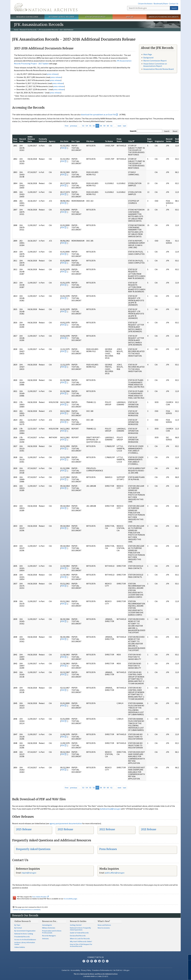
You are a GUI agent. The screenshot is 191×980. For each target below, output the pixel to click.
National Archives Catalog (24, 934)
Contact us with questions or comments (27, 910)
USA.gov (126, 970)
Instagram (92, 961)
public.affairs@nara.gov (115, 873)
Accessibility (75, 970)
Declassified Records (78, 936)
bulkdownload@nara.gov (110, 809)
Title (131, 141)
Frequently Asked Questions (33, 849)
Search (174, 8)
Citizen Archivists (145, 4)
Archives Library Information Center (25, 943)
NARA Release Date (31, 139)
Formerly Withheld (43, 140)
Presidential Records (22, 937)
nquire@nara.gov (29, 873)
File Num (90, 141)
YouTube (99, 961)
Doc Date (64, 141)
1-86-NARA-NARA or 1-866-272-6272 (96, 976)
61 (111, 126)
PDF (63, 148)
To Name (109, 141)
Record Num (23, 140)
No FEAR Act (118, 970)
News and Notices (104, 925)
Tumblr (95, 961)
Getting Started (76, 925)
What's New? (104, 921)
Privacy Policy (86, 970)
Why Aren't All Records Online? (81, 941)
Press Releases (108, 849)
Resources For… (50, 921)
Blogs (103, 961)
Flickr (107, 961)
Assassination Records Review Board (158, 69)
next (119, 126)
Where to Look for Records (80, 939)
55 (90, 126)
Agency (52, 141)
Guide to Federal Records (79, 933)
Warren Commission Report (155, 61)
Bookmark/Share (161, 4)
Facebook (84, 961)
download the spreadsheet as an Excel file (98, 114)
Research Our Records (27, 17)
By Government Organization (25, 931)
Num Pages (150, 140)
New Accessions (104, 928)
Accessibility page (70, 899)
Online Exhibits (20, 947)
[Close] (188, 957)
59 (104, 126)
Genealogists (47, 925)
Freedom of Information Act (102, 970)
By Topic (17, 925)
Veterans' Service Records (61, 17)
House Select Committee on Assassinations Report (155, 65)
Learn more (169, 976)
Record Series (169, 140)
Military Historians (49, 928)
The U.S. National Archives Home (46, 7)
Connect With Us (96, 957)
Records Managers (49, 936)
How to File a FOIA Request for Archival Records (81, 945)
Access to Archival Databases (25, 940)
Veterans (45, 939)
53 (83, 126)
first (67, 126)
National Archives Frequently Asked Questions (80, 929)
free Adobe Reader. (41, 897)
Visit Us (130, 17)
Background (148, 58)
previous (74, 126)
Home (16, 30)
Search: (133, 131)
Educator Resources (95, 17)
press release (52, 74)
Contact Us (174, 4)
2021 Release (149, 829)
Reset (175, 131)
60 (108, 126)
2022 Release (107, 829)
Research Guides (78, 921)
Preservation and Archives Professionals (52, 932)
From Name (119, 140)
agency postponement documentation (66, 823)
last (125, 126)
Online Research (23, 921)
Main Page (148, 54)
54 (87, 126)
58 (101, 126)
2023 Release (65, 829)
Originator (159, 141)
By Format (18, 928)
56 (94, 126)
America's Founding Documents (164, 17)
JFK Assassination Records (48, 30)
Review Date (178, 140)
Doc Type (76, 141)
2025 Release (24, 829)
